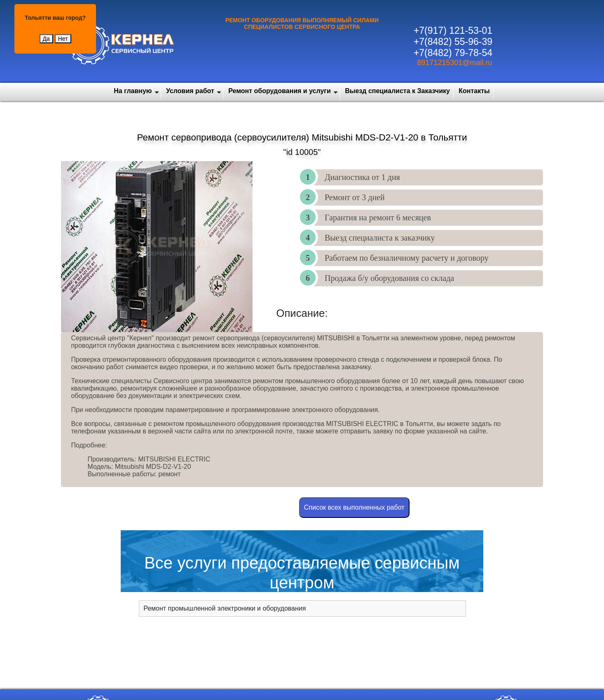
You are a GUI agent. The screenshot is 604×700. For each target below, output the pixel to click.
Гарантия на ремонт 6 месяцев (378, 218)
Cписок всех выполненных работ (354, 507)
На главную (133, 91)
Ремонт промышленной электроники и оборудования (225, 608)
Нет (63, 39)
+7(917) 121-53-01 (453, 30)
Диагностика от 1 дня (362, 177)
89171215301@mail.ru (454, 63)
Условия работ (190, 91)
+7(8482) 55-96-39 (453, 42)
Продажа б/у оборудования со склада (389, 278)
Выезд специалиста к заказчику (380, 238)
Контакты (474, 91)
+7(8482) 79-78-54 (453, 53)
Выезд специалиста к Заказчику (397, 91)
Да (46, 39)
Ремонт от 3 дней (355, 197)
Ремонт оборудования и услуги (280, 91)
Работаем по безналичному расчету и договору (407, 258)
